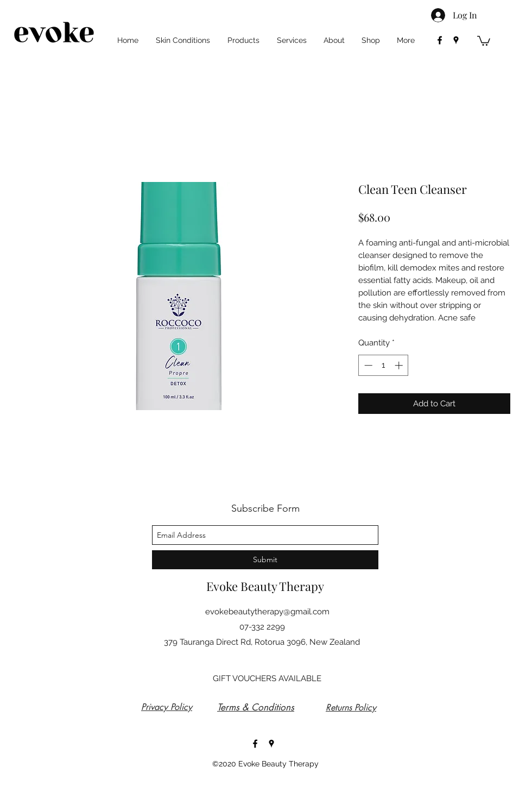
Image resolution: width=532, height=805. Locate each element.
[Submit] (265, 560)
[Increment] (400, 365)
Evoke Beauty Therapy (265, 586)
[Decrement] (367, 365)
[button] (484, 40)
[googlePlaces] (456, 40)
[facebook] (440, 40)
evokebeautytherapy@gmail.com (267, 612)
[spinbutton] (384, 365)
